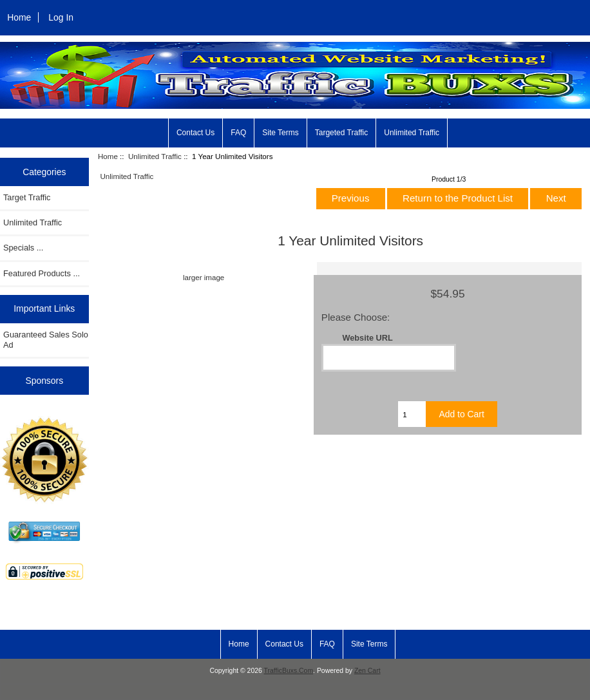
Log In (61, 17)
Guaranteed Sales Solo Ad (46, 340)
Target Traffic (27, 197)
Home (19, 17)
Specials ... (23, 248)
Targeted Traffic (342, 133)
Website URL (367, 338)
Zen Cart (367, 671)
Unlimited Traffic (412, 133)
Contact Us (195, 133)
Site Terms (280, 133)
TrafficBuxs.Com (289, 671)
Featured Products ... (42, 273)
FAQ (238, 133)
